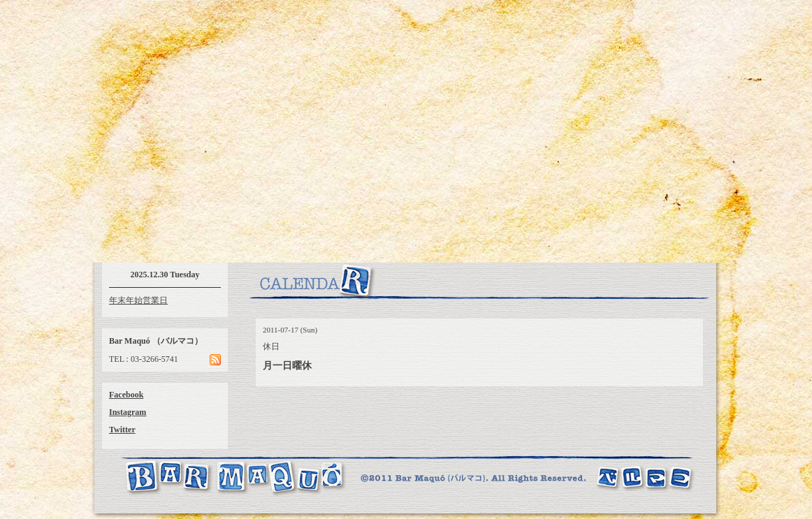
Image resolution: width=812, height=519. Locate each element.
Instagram (128, 412)
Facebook (126, 395)
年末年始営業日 (138, 300)
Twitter (122, 430)
